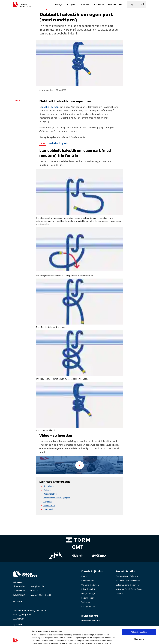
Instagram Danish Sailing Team (129, 589)
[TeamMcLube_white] (99, 555)
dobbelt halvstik (51, 107)
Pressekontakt (88, 581)
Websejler (86, 602)
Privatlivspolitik (88, 589)
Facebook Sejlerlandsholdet (128, 581)
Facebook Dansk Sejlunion (127, 576)
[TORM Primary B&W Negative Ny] (78, 540)
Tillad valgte (139, 622)
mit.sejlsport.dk (88, 607)
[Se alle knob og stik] (54, 144)
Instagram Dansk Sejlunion (127, 585)
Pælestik (47, 490)
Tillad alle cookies (139, 615)
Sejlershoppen (88, 598)
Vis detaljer (125, 639)
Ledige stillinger (88, 594)
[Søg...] (134, 4)
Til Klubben (85, 4)
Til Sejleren (72, 4)
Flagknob (48, 502)
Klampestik (48, 509)
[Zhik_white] (56, 555)
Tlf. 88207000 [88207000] (35, 591)
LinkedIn (119, 594)
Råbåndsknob (49, 506)
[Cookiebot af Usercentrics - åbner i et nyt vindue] (16, 639)
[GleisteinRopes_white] (78, 556)
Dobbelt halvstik (51, 494)
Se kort (20, 601)
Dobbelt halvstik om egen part (57, 498)
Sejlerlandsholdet (115, 4)
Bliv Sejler (59, 4)
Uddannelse (99, 4)
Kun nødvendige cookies (139, 629)
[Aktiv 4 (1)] (78, 548)
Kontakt (85, 576)
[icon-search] (143, 4)
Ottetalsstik (49, 486)
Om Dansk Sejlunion (90, 585)
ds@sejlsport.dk (37, 586)
